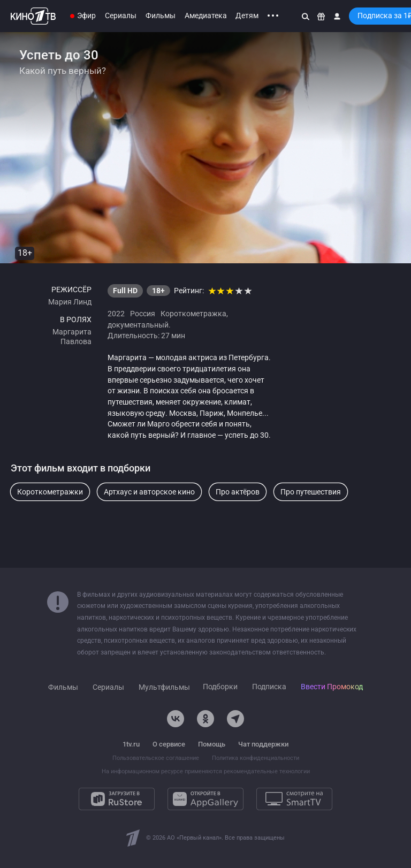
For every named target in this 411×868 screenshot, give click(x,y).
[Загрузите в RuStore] (117, 799)
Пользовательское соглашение (156, 758)
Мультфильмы (164, 687)
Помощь (212, 744)
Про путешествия (311, 492)
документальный (138, 325)
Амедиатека (206, 16)
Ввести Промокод (332, 687)
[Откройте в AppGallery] (205, 799)
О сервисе (169, 744)
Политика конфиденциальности (256, 758)
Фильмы (161, 16)
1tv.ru (131, 744)
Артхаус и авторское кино (149, 492)
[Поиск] (306, 16)
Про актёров (238, 492)
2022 (116, 314)
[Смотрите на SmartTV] (294, 799)
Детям (247, 16)
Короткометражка (193, 314)
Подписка (269, 687)
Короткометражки (50, 492)
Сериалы (121, 16)
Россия (143, 314)
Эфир (86, 16)
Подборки (220, 687)
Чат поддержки (263, 744)
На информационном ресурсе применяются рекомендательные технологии (206, 771)
